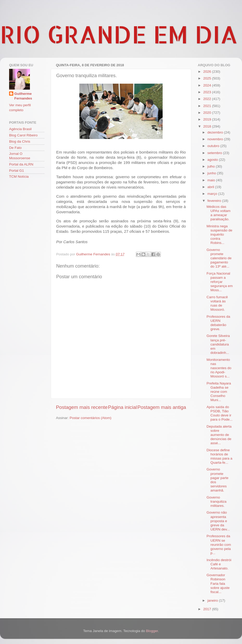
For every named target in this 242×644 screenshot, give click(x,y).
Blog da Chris (20, 141)
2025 (208, 78)
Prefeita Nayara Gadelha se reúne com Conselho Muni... (219, 392)
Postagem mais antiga (162, 407)
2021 (208, 106)
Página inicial (122, 407)
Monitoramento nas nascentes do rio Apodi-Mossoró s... (219, 368)
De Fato (15, 148)
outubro (214, 146)
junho (212, 173)
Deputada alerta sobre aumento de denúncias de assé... (219, 435)
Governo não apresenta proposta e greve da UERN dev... (218, 521)
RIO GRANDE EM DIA (119, 34)
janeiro (213, 600)
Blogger (152, 631)
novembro (216, 139)
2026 (208, 72)
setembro (215, 153)
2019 (208, 119)
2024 (208, 85)
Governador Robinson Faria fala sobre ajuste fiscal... (218, 583)
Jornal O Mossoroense (20, 156)
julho (212, 166)
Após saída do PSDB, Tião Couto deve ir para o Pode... (220, 413)
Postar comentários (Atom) (91, 418)
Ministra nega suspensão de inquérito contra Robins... (219, 235)
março (213, 194)
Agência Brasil (20, 129)
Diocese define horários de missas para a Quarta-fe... (219, 456)
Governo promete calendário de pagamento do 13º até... (219, 258)
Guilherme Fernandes (23, 96)
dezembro (216, 132)
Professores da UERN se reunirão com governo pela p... (219, 545)
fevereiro (215, 201)
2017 (208, 609)
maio (212, 180)
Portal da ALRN (21, 164)
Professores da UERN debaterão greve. (218, 323)
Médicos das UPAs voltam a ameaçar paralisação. (219, 213)
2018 (208, 126)
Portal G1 (17, 171)
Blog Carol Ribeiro (23, 135)
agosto (213, 160)
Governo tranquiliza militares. (217, 502)
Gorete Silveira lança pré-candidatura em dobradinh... (218, 344)
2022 (208, 99)
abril (211, 187)
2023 (208, 92)
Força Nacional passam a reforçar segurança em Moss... (220, 282)
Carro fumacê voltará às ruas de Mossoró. (217, 303)
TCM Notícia (19, 177)
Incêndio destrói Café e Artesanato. (219, 564)
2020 (208, 113)
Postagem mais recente (82, 407)
